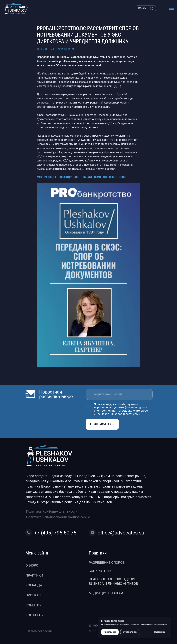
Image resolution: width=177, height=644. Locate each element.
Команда (34, 585)
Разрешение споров (107, 563)
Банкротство (101, 571)
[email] (119, 394)
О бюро (32, 565)
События (34, 605)
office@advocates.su (121, 533)
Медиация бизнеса (106, 593)
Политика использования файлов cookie (58, 517)
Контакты (34, 615)
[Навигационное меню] (171, 8)
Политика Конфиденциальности (52, 512)
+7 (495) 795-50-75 (55, 533)
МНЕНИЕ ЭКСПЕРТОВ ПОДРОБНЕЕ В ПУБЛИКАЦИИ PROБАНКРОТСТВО (81, 177)
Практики (34, 575)
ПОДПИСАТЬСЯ (102, 424)
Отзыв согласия (39, 631)
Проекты (33, 595)
